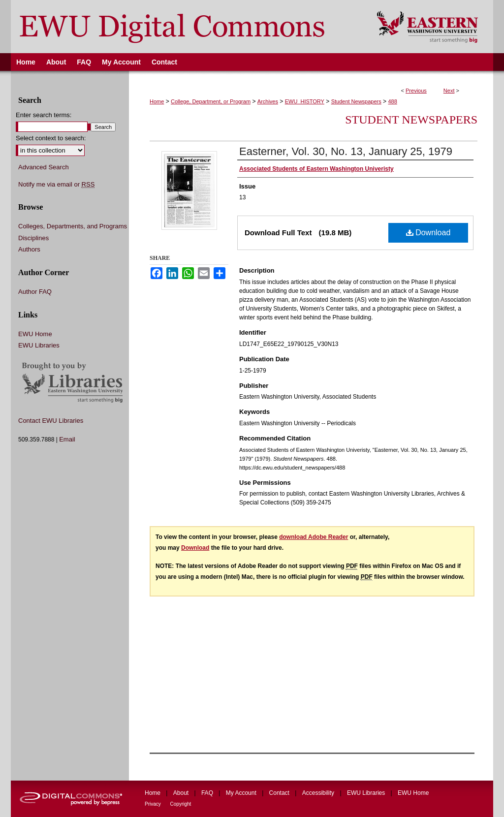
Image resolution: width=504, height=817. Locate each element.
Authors (29, 249)
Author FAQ (35, 292)
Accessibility (319, 793)
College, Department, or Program (211, 101)
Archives (268, 101)
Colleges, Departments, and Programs (73, 226)
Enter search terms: (44, 115)
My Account (242, 793)
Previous (416, 91)
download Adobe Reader (314, 537)
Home (157, 101)
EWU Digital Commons (187, 27)
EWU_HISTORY (305, 101)
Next (449, 91)
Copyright (181, 804)
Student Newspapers (356, 101)
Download (428, 233)
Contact (280, 793)
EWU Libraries (39, 345)
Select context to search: (51, 138)
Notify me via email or (56, 185)
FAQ (208, 793)
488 (392, 101)
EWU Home (35, 334)
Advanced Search (44, 167)
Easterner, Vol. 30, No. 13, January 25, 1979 (346, 151)
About (182, 793)
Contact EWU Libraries (51, 421)
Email (67, 439)
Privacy (154, 804)
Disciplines (33, 238)
